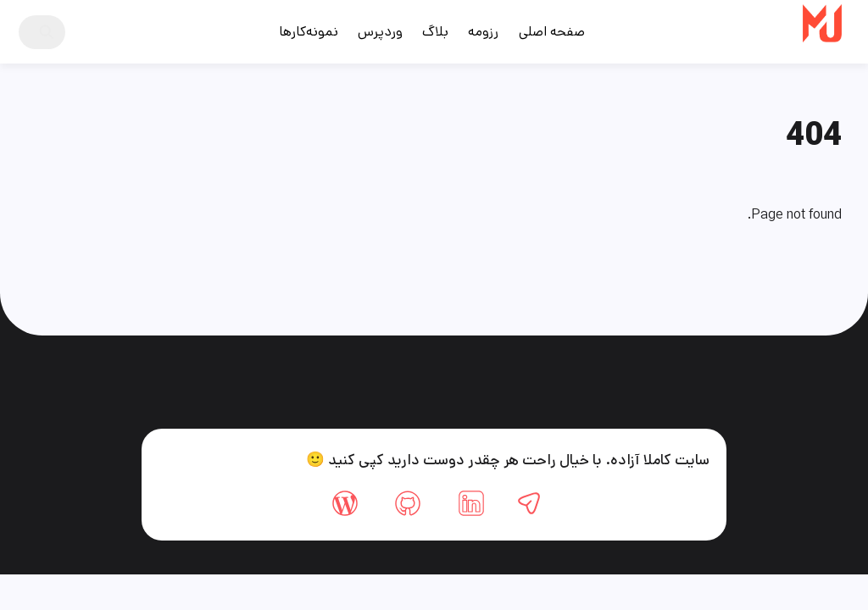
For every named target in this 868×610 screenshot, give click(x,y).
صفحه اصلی (552, 32)
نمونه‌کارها (309, 32)
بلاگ (435, 32)
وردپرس (380, 32)
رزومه (483, 32)
